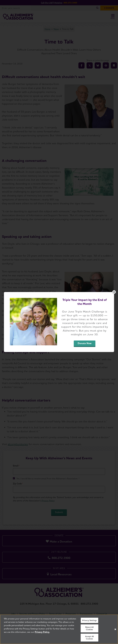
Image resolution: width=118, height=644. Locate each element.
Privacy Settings (90, 620)
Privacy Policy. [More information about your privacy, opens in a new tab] (42, 632)
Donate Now (85, 343)
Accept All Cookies (90, 638)
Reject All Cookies (89, 628)
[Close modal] (114, 292)
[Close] (115, 629)
